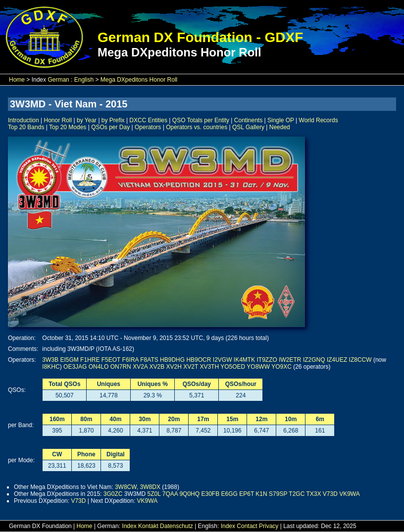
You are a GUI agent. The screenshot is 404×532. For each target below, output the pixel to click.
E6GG (229, 494)
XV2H (174, 367)
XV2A (140, 367)
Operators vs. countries (197, 127)
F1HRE (90, 360)
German (58, 80)
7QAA (170, 494)
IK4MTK (244, 360)
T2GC (297, 494)
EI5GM (69, 360)
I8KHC (51, 367)
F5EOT (111, 360)
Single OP (281, 120)
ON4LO (99, 367)
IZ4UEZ (337, 360)
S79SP (278, 494)
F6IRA (130, 360)
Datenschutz (177, 526)
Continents (248, 120)
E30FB (210, 494)
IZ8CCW (360, 360)
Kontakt (148, 526)
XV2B (157, 367)
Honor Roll (58, 120)
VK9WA (350, 494)
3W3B (50, 360)
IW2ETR (290, 360)
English (84, 80)
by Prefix (113, 120)
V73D (330, 494)
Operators (148, 127)
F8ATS (149, 360)
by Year (87, 120)
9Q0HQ (189, 494)
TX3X (313, 494)
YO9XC (281, 367)
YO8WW (258, 367)
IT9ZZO (267, 360)
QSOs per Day (110, 127)
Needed (280, 127)
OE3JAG (75, 367)
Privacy (269, 526)
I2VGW (223, 360)
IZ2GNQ (314, 360)
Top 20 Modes (68, 127)
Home (17, 80)
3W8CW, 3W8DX (138, 487)
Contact (247, 526)
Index (129, 526)
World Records (319, 120)
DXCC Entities (148, 120)
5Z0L (154, 494)
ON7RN (121, 367)
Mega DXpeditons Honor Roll (139, 80)
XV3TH (209, 367)
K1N (261, 494)
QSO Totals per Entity (201, 120)
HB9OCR (199, 360)
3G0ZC (113, 494)
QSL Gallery (248, 127)
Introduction (24, 120)
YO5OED (233, 367)
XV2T (191, 367)
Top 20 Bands (26, 127)
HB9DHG (172, 360)
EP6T (247, 494)
